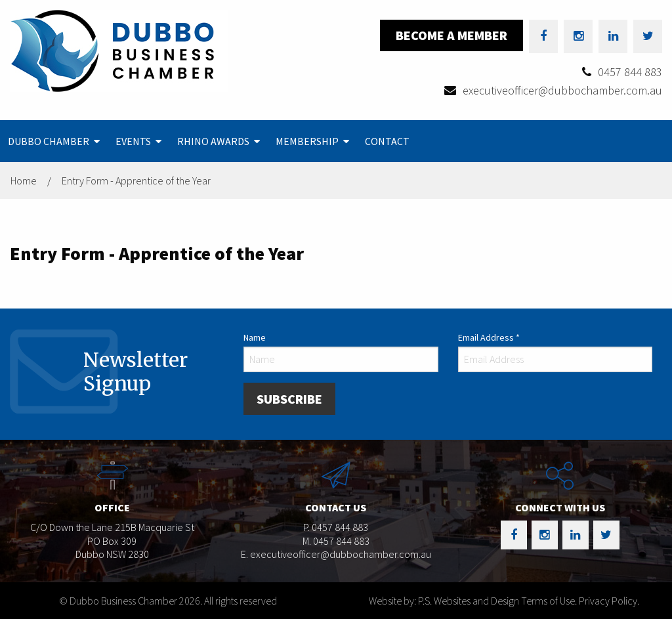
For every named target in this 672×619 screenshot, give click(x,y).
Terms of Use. (549, 601)
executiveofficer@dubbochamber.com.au (562, 90)
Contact (387, 141)
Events (133, 141)
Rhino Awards (213, 141)
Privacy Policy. (609, 601)
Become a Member (451, 35)
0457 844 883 (630, 72)
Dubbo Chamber (49, 141)
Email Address (489, 337)
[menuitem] (54, 141)
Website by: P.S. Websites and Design (444, 601)
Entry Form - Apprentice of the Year (136, 181)
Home (24, 181)
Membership (307, 141)
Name (255, 337)
